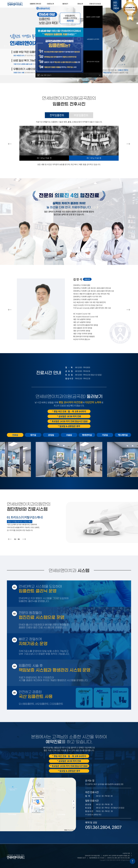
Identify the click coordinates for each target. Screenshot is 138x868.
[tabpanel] (59, 41)
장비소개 (80, 4)
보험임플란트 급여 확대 (93, 39)
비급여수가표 (126, 853)
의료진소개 (50, 4)
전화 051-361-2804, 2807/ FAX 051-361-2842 (118, 858)
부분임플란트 (81, 115)
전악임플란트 (57, 115)
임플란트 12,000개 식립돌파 (93, 17)
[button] (6, 46)
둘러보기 (65, 4)
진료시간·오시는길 (95, 4)
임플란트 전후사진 (35, 4)
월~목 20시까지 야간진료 (93, 62)
